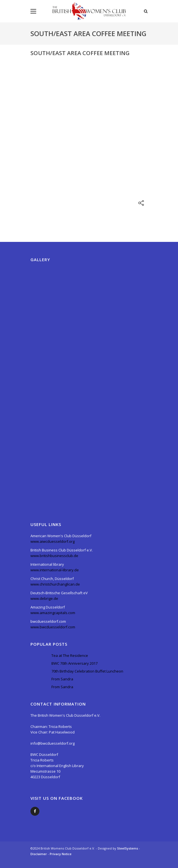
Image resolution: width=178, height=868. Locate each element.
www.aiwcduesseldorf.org (53, 541)
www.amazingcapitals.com (53, 613)
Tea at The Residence (70, 655)
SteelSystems (128, 848)
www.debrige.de (44, 598)
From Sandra (62, 679)
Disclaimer (39, 854)
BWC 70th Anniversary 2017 (74, 663)
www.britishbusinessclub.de (54, 556)
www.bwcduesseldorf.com (53, 627)
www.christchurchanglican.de (55, 584)
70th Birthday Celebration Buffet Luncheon (87, 671)
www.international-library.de (55, 570)
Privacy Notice (61, 854)
